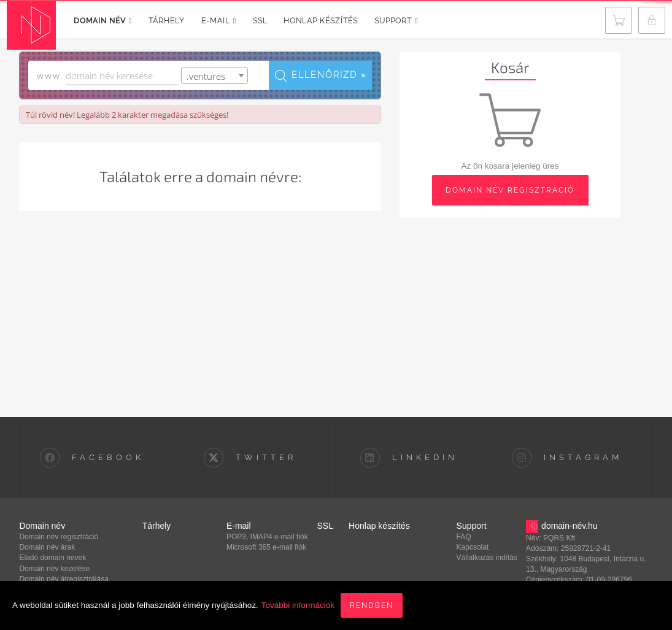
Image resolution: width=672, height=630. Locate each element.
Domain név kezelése (54, 569)
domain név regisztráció (510, 190)
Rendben (372, 605)
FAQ (464, 537)
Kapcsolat (473, 547)
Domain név (103, 21)
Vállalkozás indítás (487, 558)
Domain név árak (47, 547)
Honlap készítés (321, 21)
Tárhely (167, 21)
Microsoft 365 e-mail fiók (266, 547)
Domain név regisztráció (59, 537)
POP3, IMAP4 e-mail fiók (267, 537)
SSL (261, 21)
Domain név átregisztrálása (64, 579)
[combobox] (214, 75)
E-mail (219, 21)
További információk (298, 605)
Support (397, 21)
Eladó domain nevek (52, 558)
